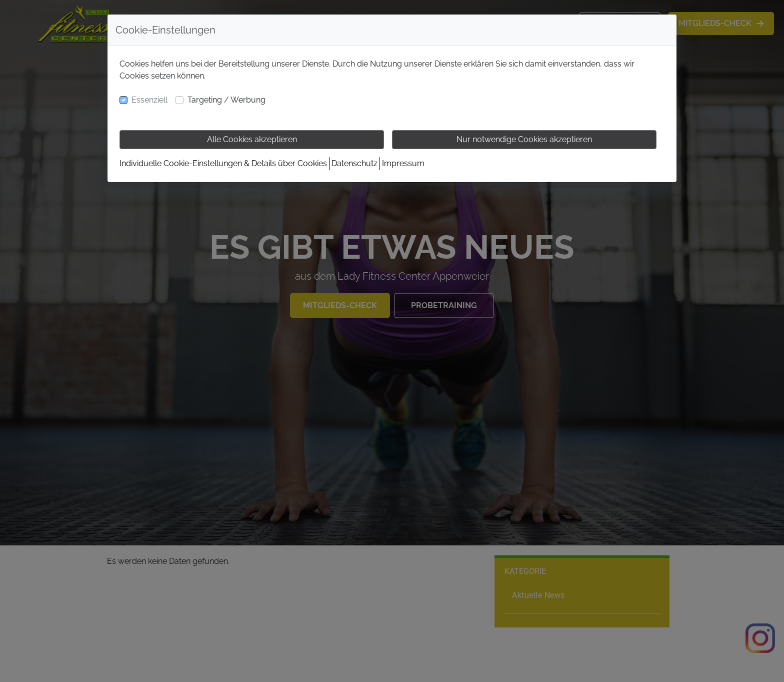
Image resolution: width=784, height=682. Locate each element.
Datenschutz (354, 163)
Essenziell (149, 100)
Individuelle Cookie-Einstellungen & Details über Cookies (223, 163)
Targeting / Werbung (226, 100)
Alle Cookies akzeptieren (252, 139)
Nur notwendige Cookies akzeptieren (524, 139)
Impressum (403, 163)
